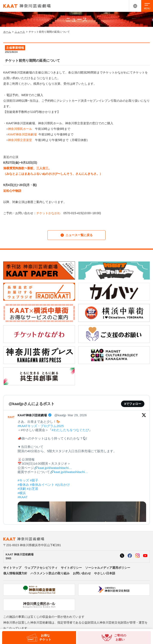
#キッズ (23, 480)
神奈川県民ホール (20, 129)
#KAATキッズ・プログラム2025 (41, 426)
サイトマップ (12, 568)
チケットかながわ (48, 213)
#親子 (34, 480)
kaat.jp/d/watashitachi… (55, 468)
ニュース (20, 32)
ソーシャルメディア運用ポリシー (108, 568)
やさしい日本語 (105, 573)
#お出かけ (63, 485)
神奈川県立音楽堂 (20, 140)
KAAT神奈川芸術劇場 (22, 134)
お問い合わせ (82, 573)
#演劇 (22, 489)
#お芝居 (33, 489)
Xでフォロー (133, 404)
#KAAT (23, 497)
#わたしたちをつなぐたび (70, 430)
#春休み (23, 485)
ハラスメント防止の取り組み (50, 573)
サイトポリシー (71, 568)
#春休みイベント (42, 485)
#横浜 (22, 493)
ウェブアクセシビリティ (41, 568)
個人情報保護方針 (15, 573)
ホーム (7, 32)
